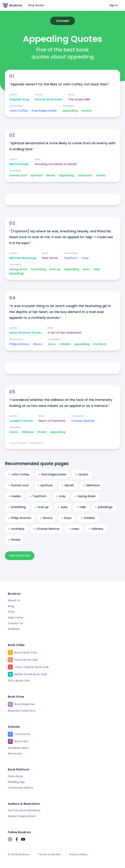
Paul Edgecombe (44, 111)
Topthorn (71, 258)
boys (52, 344)
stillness (27, 432)
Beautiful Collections (22, 711)
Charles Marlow (83, 421)
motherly (100, 344)
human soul (18, 175)
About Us (14, 600)
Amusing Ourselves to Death (56, 164)
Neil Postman (19, 164)
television (85, 175)
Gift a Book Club (19, 681)
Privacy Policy (78, 854)
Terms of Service (49, 854)
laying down (18, 269)
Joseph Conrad (21, 421)
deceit (51, 175)
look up (55, 269)
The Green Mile (79, 100)
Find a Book (15, 776)
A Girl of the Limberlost (65, 333)
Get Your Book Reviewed (24, 810)
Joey (85, 258)
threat (42, 432)
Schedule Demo (18, 748)
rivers (14, 432)
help (97, 269)
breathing (38, 269)
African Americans (49, 100)
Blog (11, 606)
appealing (70, 111)
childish (65, 344)
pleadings (17, 274)
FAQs (11, 612)
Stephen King (19, 100)
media (101, 175)
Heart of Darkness (52, 421)
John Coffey (19, 111)
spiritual (36, 175)
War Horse (50, 258)
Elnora (38, 344)
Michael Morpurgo (23, 258)
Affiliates (14, 629)
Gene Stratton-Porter (25, 333)
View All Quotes (20, 556)
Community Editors (20, 788)
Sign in (114, 5)
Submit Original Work (22, 816)
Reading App (16, 782)
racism (86, 111)
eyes (86, 269)
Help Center (16, 618)
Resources (15, 753)
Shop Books (36, 5)
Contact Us (15, 623)
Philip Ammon (19, 344)
